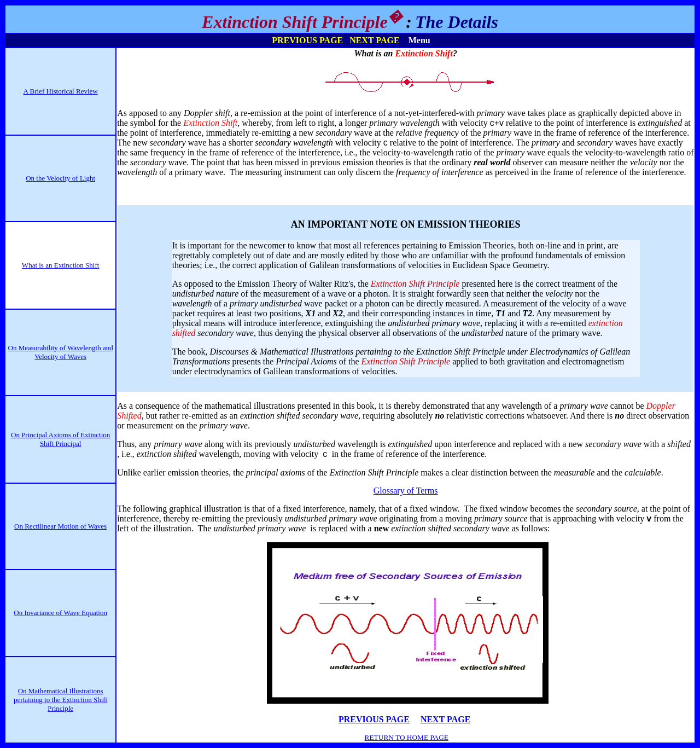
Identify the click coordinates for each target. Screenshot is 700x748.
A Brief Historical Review (61, 91)
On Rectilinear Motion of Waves (60, 526)
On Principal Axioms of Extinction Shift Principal (60, 439)
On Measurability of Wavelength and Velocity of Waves (61, 352)
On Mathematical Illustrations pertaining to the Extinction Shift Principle (60, 700)
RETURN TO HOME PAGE (407, 737)
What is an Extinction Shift (61, 265)
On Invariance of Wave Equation (60, 613)
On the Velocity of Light (60, 178)
